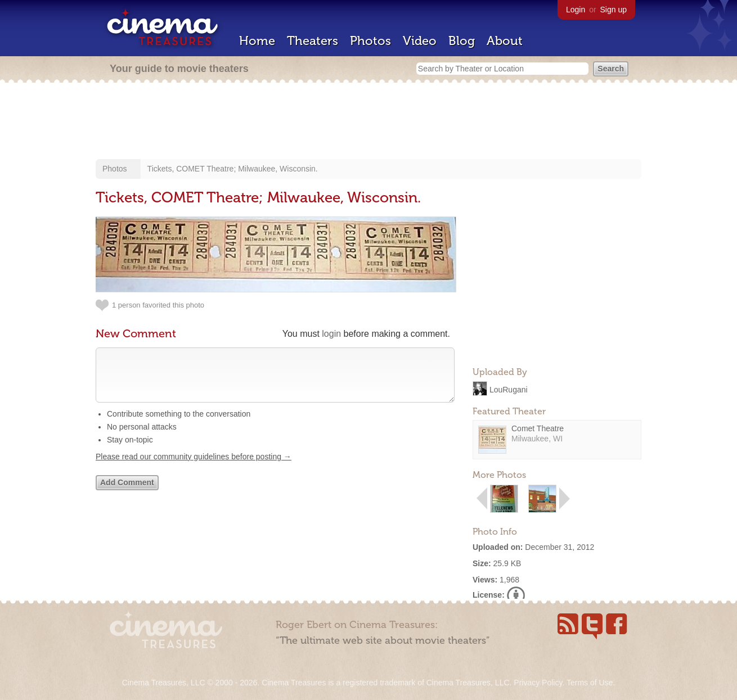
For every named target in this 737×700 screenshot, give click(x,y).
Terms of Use (590, 683)
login (331, 334)
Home (257, 41)
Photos (370, 41)
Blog (462, 41)
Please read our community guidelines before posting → (194, 468)
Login (576, 10)
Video (420, 41)
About (505, 41)
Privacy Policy (538, 683)
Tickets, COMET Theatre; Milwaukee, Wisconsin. (233, 169)
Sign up (614, 10)
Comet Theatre (538, 428)
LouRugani (509, 389)
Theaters (313, 41)
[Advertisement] (368, 122)
